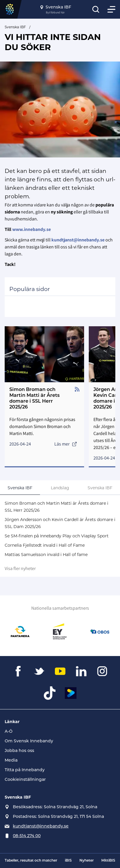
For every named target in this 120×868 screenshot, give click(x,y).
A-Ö (9, 731)
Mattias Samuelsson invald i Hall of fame (46, 555)
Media (11, 760)
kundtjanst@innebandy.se (41, 826)
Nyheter (87, 861)
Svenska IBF (15, 27)
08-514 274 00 (27, 836)
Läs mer (66, 444)
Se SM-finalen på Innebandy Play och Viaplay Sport (57, 536)
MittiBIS (108, 861)
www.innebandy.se (32, 229)
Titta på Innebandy (25, 770)
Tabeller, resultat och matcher (31, 861)
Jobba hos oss (19, 750)
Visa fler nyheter (20, 568)
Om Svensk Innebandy (29, 741)
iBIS (68, 861)
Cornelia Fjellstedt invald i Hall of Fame (45, 545)
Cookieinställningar (25, 779)
